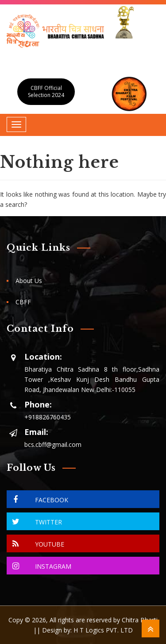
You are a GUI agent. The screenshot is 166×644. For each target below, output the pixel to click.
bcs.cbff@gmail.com (53, 444)
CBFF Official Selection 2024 (46, 91)
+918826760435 (48, 417)
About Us (29, 281)
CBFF (23, 302)
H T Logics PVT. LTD (103, 630)
